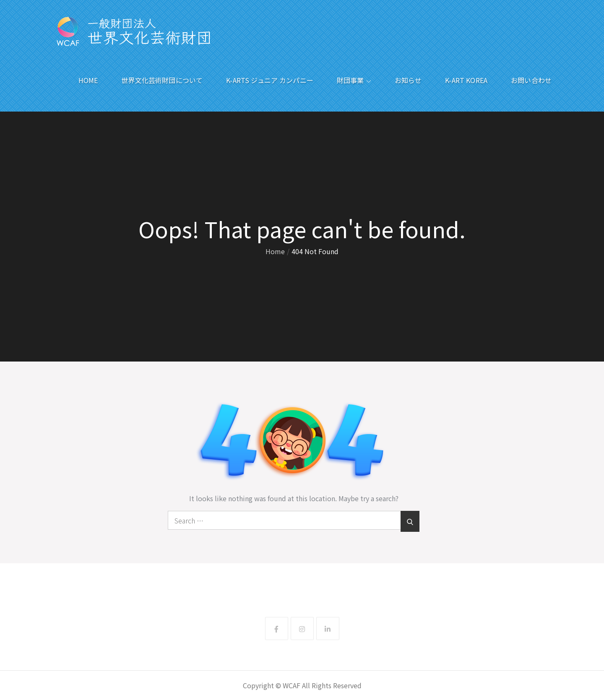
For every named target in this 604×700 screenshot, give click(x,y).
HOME (88, 80)
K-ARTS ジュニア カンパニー (270, 80)
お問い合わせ (531, 80)
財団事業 (354, 80)
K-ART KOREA (466, 80)
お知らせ (408, 80)
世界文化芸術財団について (162, 80)
